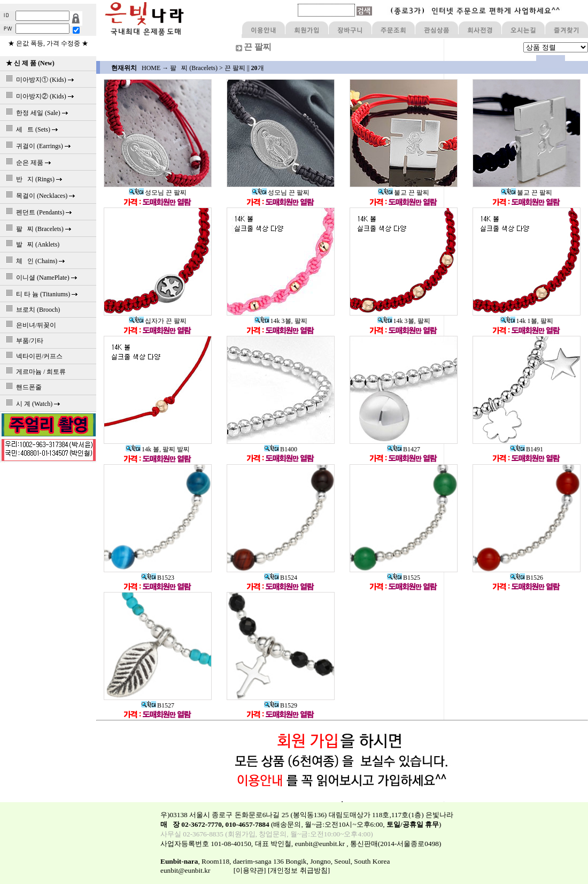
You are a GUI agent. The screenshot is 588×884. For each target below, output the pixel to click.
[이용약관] (250, 870)
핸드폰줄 (22, 387)
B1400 (281, 449)
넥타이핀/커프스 (33, 356)
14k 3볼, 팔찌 (281, 321)
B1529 (281, 705)
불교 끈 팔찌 (404, 193)
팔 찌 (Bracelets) (194, 68)
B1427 (404, 449)
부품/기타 (23, 341)
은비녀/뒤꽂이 (29, 325)
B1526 (527, 578)
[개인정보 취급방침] (299, 870)
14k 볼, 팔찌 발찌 (158, 449)
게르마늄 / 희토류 (34, 372)
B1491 (527, 449)
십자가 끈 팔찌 (158, 321)
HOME (151, 68)
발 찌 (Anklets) (31, 244)
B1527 (158, 705)
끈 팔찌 (235, 68)
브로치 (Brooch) (31, 310)
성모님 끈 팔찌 (158, 193)
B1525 (404, 578)
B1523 (158, 578)
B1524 (281, 578)
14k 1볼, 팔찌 (527, 321)
